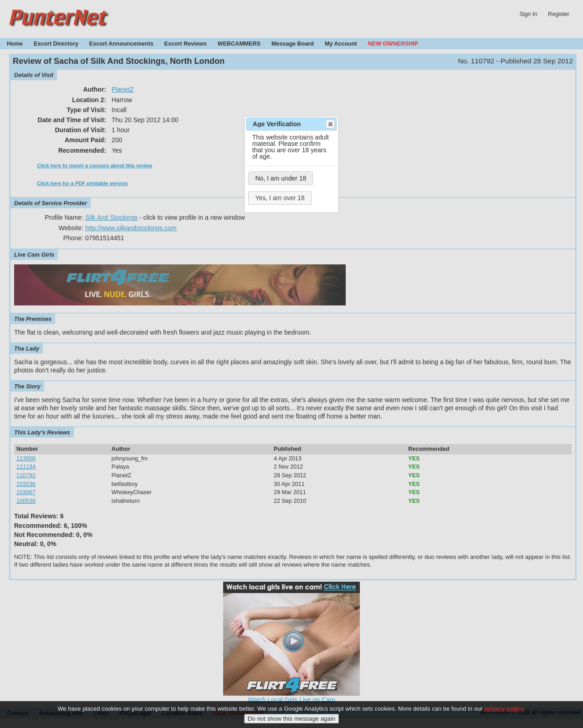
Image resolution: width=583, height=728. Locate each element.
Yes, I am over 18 (280, 198)
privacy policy (504, 714)
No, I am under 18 (281, 178)
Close (330, 124)
